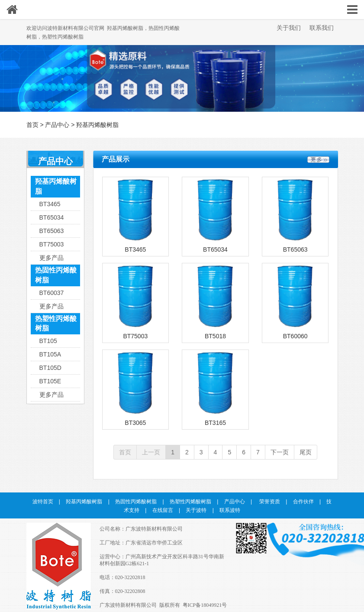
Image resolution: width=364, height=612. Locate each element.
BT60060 (295, 336)
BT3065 (135, 423)
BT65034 (52, 217)
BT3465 (50, 204)
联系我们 (322, 28)
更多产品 (52, 258)
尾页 (306, 452)
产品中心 (57, 125)
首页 (32, 125)
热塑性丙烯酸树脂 (56, 324)
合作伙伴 (303, 502)
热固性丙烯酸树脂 (56, 275)
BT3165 (215, 423)
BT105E (50, 381)
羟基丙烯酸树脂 (97, 125)
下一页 (280, 452)
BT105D (50, 368)
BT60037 (52, 293)
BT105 (48, 341)
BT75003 (52, 244)
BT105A (50, 354)
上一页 (151, 452)
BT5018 (215, 336)
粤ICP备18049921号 (205, 605)
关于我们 (289, 28)
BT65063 (52, 231)
